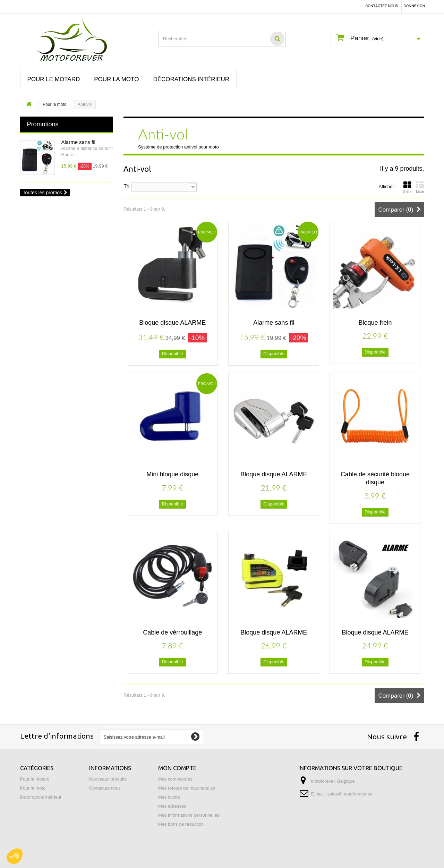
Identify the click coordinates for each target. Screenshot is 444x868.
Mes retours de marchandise (187, 788)
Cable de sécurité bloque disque (375, 478)
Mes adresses (172, 806)
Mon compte (177, 768)
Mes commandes (175, 779)
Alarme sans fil (78, 142)
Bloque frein (375, 323)
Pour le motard (54, 79)
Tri (126, 185)
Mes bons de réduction (181, 824)
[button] (15, 856)
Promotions (43, 124)
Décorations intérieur (191, 79)
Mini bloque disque (172, 474)
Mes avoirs (169, 797)
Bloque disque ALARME (172, 323)
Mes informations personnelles (189, 815)
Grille (407, 187)
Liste (420, 187)
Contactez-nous (382, 6)
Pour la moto (116, 79)
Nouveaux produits (108, 779)
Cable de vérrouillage (172, 632)
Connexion (415, 6)
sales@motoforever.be (350, 794)
